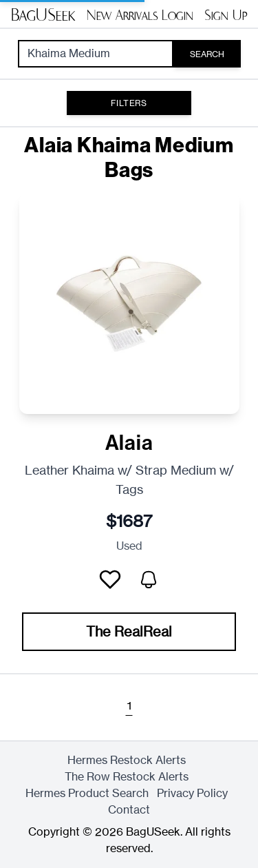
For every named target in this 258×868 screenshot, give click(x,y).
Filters (129, 103)
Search (207, 54)
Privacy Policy (192, 793)
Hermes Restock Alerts (127, 760)
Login (178, 15)
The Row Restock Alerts (127, 777)
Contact (129, 810)
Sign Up (226, 15)
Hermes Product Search (87, 793)
